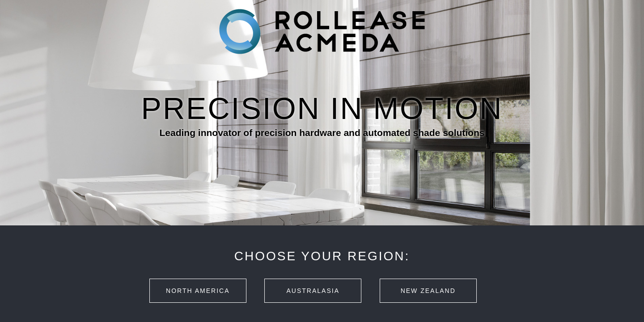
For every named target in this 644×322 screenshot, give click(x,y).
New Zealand (428, 291)
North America (198, 291)
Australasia (313, 291)
